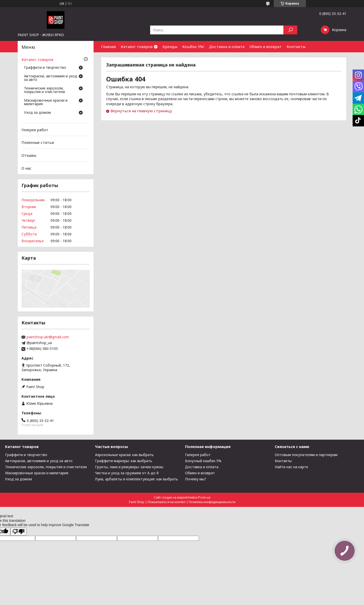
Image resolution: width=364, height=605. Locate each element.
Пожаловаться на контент (167, 502)
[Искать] (290, 30)
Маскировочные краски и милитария (46, 102)
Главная (108, 47)
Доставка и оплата (227, 47)
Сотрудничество (117, 58)
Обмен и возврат (266, 47)
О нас (27, 168)
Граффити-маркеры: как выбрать (124, 461)
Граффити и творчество (45, 68)
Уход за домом (37, 113)
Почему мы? (196, 479)
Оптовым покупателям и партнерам (306, 455)
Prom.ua (204, 497)
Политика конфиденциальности (212, 502)
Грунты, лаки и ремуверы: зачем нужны (129, 467)
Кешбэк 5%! (193, 47)
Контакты (296, 47)
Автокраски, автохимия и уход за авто (51, 78)
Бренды (170, 47)
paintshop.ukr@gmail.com (48, 337)
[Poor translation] (18, 532)
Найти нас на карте (291, 467)
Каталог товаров (137, 47)
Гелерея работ (35, 130)
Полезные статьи (38, 142)
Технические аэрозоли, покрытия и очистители (44, 90)
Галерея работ (198, 455)
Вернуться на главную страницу (141, 111)
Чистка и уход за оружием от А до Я (127, 473)
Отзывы (29, 155)
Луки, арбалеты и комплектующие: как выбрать (136, 479)
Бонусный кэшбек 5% (203, 461)
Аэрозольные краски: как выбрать (124, 455)
